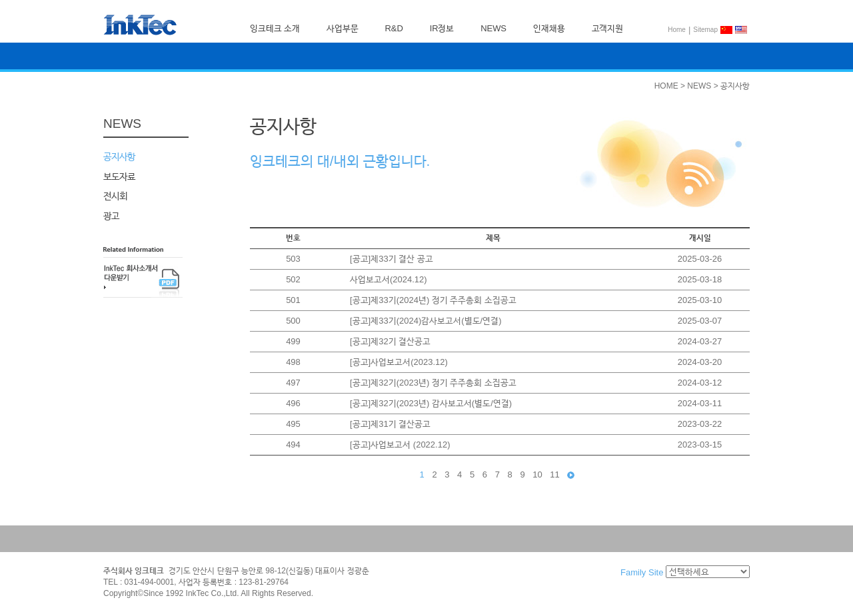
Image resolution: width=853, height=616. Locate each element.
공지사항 (119, 156)
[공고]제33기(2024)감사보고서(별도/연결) (426, 321)
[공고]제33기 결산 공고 (392, 259)
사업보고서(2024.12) (389, 279)
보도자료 (119, 176)
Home (677, 30)
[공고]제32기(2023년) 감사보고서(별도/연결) (431, 403)
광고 (111, 215)
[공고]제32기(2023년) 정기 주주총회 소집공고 (433, 383)
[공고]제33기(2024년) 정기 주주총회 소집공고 (433, 300)
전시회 (115, 196)
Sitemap (705, 30)
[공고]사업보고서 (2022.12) (400, 445)
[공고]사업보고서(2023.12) (399, 362)
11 (554, 474)
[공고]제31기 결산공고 (390, 424)
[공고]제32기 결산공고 (390, 341)
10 (537, 474)
